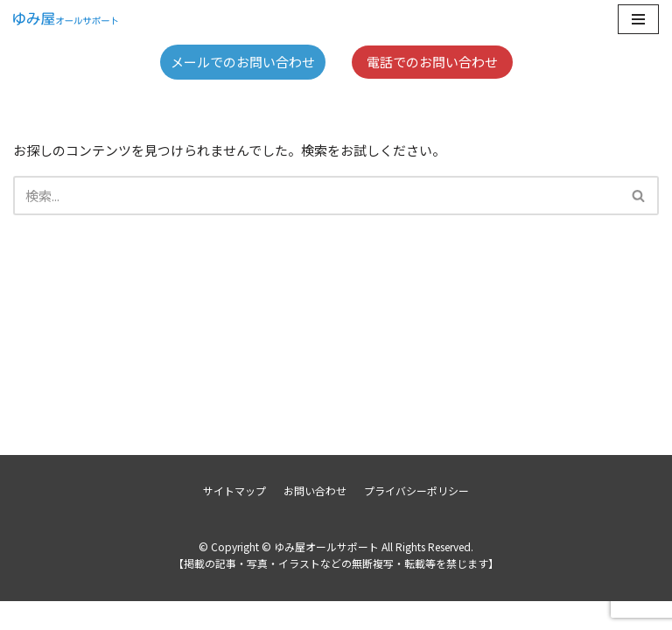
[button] (638, 196)
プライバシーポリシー (416, 519)
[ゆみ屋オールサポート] (66, 19)
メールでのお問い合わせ (243, 62)
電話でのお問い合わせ (432, 62)
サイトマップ (234, 519)
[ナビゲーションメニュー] (638, 19)
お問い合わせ (315, 519)
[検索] (316, 196)
